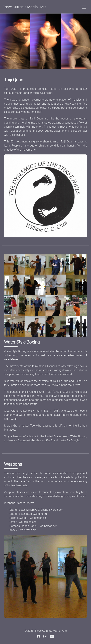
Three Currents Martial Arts (24, 7)
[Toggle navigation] (84, 7)
